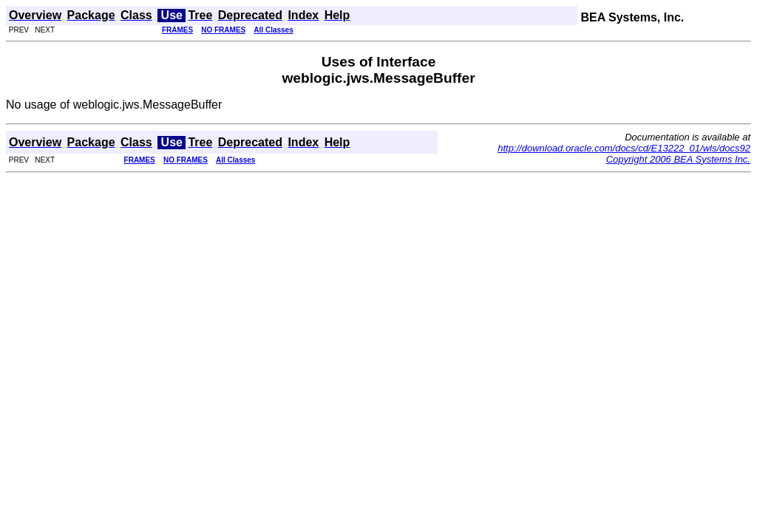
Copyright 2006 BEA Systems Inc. (678, 159)
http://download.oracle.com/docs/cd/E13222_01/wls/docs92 (624, 148)
